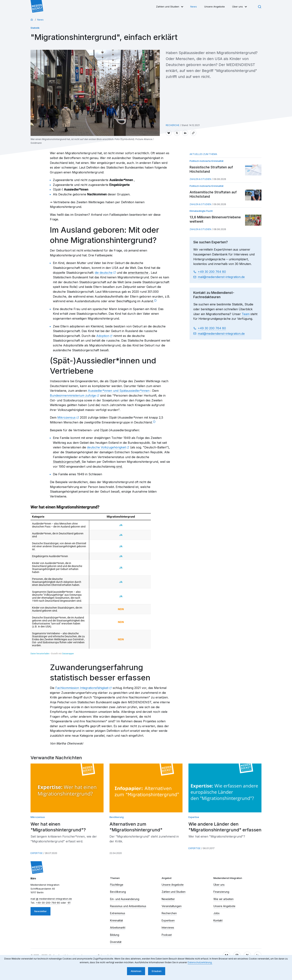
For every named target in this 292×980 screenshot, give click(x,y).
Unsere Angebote (215, 7)
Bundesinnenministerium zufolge (73, 395)
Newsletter (41, 911)
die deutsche (104, 273)
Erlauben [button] (157, 971)
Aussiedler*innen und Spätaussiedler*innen (119, 391)
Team (246, 314)
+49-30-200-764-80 (48, 903)
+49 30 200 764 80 (212, 272)
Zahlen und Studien (168, 7)
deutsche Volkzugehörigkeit (106, 447)
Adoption (103, 336)
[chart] (91, 580)
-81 (69, 903)
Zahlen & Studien (200, 179)
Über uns (238, 7)
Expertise (37, 853)
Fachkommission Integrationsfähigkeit (82, 688)
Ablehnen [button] (136, 971)
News (194, 7)
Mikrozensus (66, 417)
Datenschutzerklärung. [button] (200, 962)
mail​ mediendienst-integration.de (221, 277)
